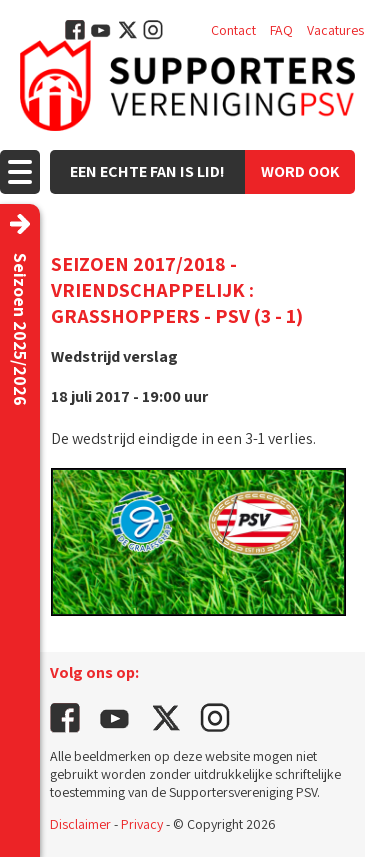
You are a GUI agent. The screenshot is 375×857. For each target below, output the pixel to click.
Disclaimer (80, 824)
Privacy (142, 824)
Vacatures (335, 30)
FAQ (281, 30)
